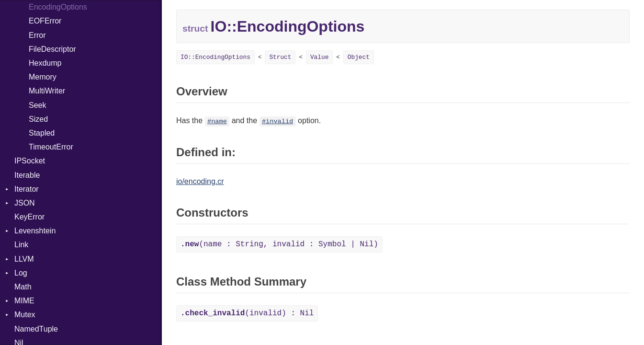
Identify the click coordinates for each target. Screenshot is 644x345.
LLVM (24, 259)
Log (21, 273)
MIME (24, 301)
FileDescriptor (52, 49)
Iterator (27, 189)
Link (21, 245)
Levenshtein (35, 231)
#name (217, 121)
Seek (37, 105)
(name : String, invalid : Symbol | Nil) (279, 244)
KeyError (29, 217)
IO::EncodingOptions (215, 57)
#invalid (277, 121)
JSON (25, 203)
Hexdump (45, 63)
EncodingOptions (58, 7)
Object (359, 57)
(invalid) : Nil (247, 313)
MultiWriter (47, 91)
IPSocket (30, 161)
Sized (38, 119)
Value (319, 57)
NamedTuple (36, 329)
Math (23, 287)
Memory (43, 77)
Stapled (42, 133)
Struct (280, 57)
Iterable (27, 175)
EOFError (45, 21)
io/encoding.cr (200, 181)
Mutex (25, 315)
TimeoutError (51, 147)
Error (37, 35)
